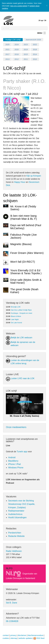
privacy (13, 635)
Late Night (15, 319)
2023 (26, 45)
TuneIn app (22, 452)
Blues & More (16, 316)
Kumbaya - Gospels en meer (22, 313)
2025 (7, 45)
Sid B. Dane (11, 603)
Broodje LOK (16, 307)
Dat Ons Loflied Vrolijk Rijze (21, 310)
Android (12, 457)
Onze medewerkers (16, 427)
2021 (7, 50)
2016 (17, 54)
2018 (35, 50)
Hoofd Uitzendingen (17, 517)
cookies (6, 638)
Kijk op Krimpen (34, 176)
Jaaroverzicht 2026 (33, 40)
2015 (26, 54)
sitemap (14, 638)
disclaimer (22, 635)
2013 (7, 59)
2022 (35, 45)
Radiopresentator (16, 511)
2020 (17, 50)
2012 (17, 59)
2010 (35, 59)
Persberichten (15, 533)
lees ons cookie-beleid (19, 6)
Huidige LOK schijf (13, 40)
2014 (35, 54)
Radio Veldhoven (14, 551)
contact (6, 635)
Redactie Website (16, 536)
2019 (26, 50)
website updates (25, 638)
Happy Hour (20, 182)
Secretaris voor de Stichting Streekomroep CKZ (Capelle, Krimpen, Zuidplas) (22, 504)
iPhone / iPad (14, 464)
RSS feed (40, 638)
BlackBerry (13, 461)
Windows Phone (16, 468)
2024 (17, 45)
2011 (26, 59)
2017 (7, 54)
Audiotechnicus (15, 514)
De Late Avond (16, 323)
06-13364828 (12, 621)
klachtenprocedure (36, 635)
